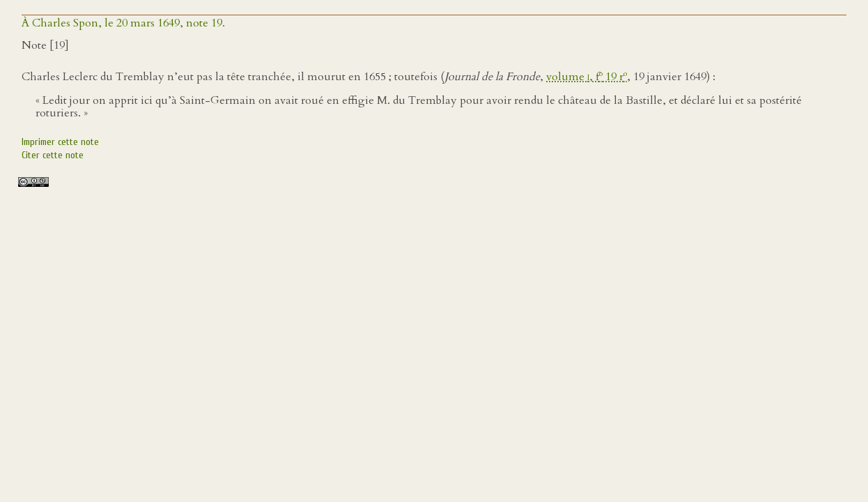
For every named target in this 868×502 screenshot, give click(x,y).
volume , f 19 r (587, 77)
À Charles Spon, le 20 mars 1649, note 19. (123, 23)
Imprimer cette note (60, 142)
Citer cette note (53, 155)
